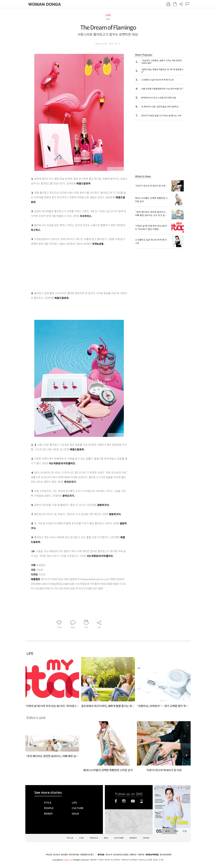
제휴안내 (133, 855)
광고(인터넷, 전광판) (121, 855)
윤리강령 (64, 855)
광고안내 (56, 855)
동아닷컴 (101, 855)
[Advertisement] (72, 268)
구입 (184, 831)
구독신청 (49, 855)
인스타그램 (124, 801)
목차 (167, 831)
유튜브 (133, 801)
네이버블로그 (141, 801)
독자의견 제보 (74, 855)
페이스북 (116, 801)
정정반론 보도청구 (87, 855)
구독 (176, 831)
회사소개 (109, 855)
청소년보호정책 (166, 855)
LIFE (108, 15)
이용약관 (141, 855)
